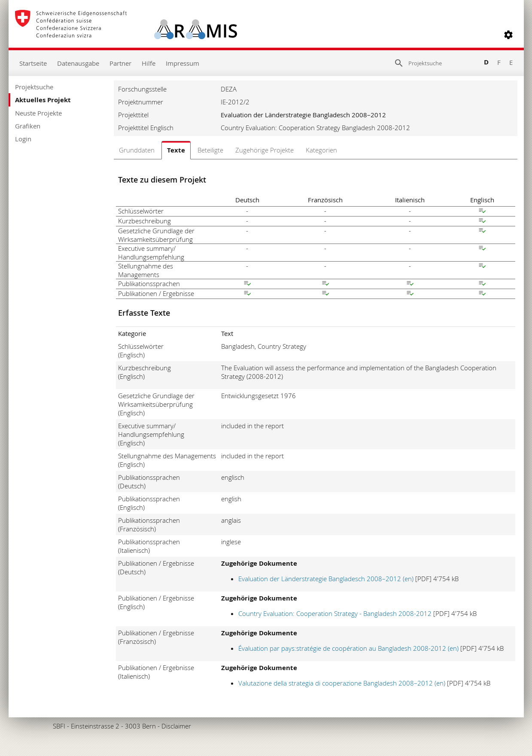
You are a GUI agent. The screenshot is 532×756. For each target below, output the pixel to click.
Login (23, 139)
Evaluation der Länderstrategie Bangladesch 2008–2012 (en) (326, 579)
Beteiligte (210, 150)
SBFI (59, 726)
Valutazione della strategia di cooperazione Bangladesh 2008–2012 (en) (342, 683)
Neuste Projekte (38, 113)
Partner (120, 63)
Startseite (33, 63)
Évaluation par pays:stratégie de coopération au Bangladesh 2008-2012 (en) (348, 648)
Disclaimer (176, 726)
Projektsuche (34, 87)
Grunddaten (137, 150)
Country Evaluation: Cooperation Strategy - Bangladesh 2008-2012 (335, 613)
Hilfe (149, 63)
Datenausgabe (78, 63)
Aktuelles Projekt (43, 100)
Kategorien (321, 150)
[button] (508, 35)
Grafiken (28, 126)
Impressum (182, 63)
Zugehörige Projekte (264, 150)
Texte (176, 150)
